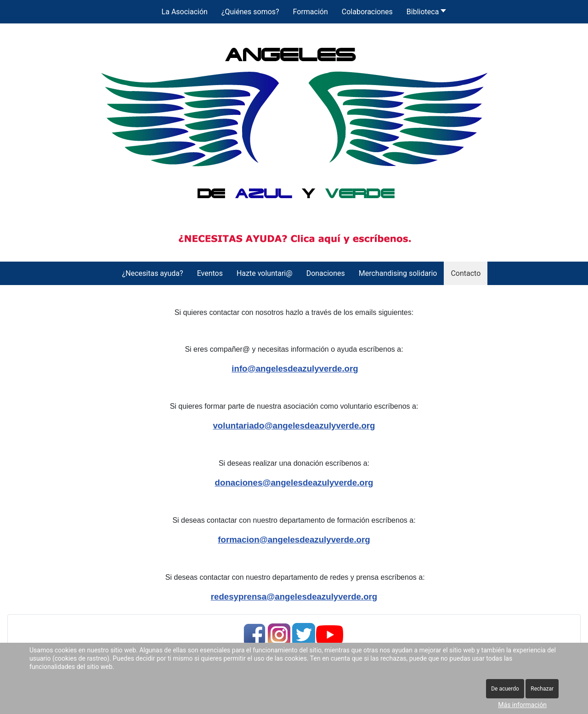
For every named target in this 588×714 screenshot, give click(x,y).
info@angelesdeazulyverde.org (295, 368)
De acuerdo (505, 689)
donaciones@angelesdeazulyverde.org (294, 483)
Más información (522, 705)
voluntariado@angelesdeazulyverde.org (294, 426)
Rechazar (542, 689)
